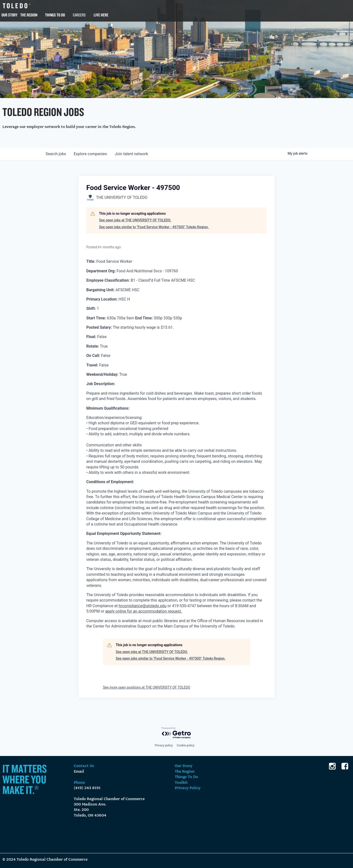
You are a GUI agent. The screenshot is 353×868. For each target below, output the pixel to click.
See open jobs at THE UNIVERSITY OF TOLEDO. (135, 220)
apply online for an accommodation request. (144, 611)
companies (90, 154)
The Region (29, 15)
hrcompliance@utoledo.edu (143, 606)
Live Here (101, 15)
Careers (79, 15)
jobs (56, 154)
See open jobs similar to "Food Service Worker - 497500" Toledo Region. (154, 227)
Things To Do (55, 15)
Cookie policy (186, 745)
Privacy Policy (188, 788)
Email (79, 772)
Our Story (9, 15)
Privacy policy (164, 745)
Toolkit (181, 783)
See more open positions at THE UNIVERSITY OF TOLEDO (147, 687)
